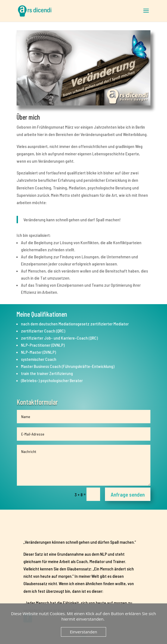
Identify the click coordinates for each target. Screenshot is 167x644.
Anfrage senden (128, 494)
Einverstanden (83, 632)
